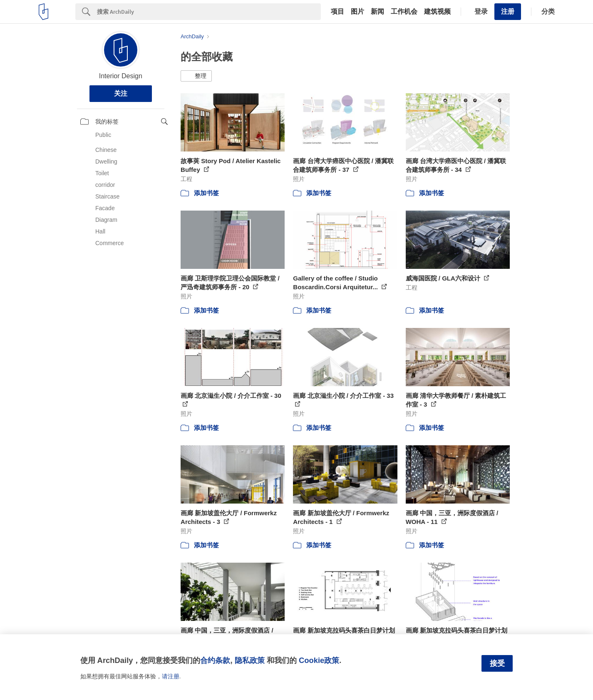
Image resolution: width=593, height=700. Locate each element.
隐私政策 (250, 660)
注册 (508, 11)
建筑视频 (437, 12)
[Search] (209, 12)
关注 (121, 93)
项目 (337, 12)
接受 (497, 663)
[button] (196, 76)
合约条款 (215, 660)
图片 (357, 12)
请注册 (171, 676)
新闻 (377, 12)
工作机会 (404, 12)
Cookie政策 (319, 660)
